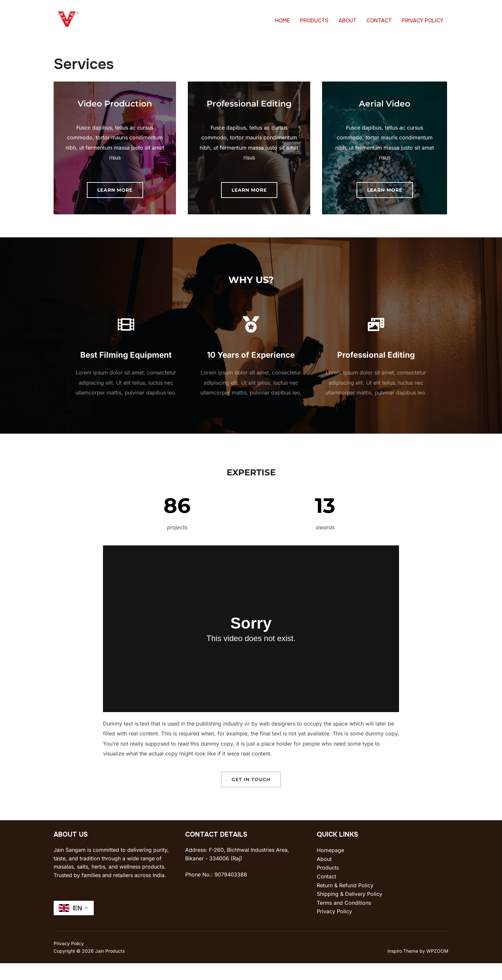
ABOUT (348, 21)
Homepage (330, 867)
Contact (326, 893)
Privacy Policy (334, 928)
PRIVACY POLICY (423, 21)
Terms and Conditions (344, 920)
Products (328, 884)
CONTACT (379, 21)
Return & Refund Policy (345, 902)
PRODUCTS (314, 21)
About (324, 876)
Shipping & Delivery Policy (350, 911)
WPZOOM (437, 968)
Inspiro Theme (403, 968)
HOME (283, 21)
